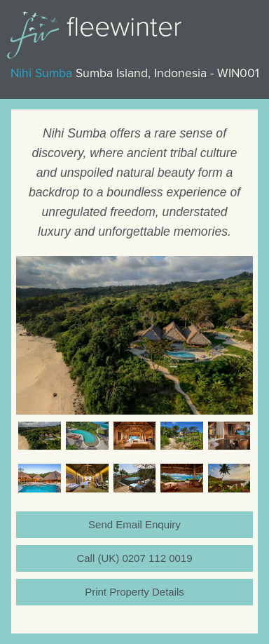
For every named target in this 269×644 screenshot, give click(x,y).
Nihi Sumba (41, 73)
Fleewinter (124, 27)
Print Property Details (134, 592)
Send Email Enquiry (134, 524)
